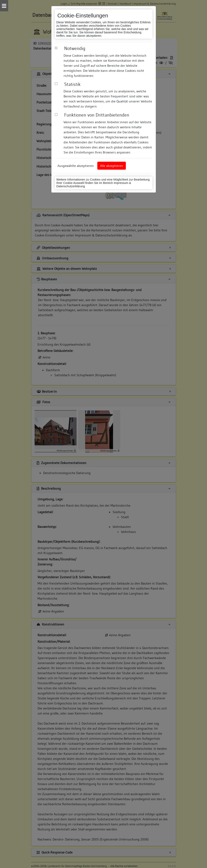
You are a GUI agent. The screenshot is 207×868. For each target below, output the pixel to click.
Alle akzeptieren (112, 166)
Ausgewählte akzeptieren (76, 166)
